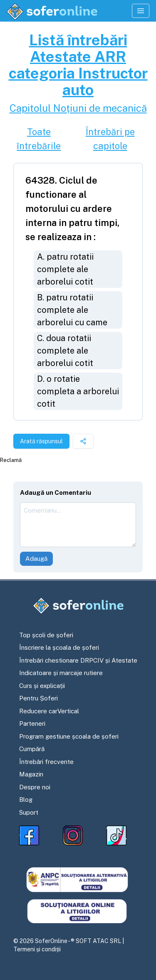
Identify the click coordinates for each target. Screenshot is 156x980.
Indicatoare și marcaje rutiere (61, 673)
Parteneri (32, 723)
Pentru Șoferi (38, 698)
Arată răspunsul (41, 441)
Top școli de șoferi (46, 635)
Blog (26, 799)
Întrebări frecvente (46, 762)
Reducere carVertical (49, 711)
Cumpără (32, 749)
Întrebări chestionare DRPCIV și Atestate (78, 660)
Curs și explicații (42, 686)
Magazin (31, 774)
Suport (29, 812)
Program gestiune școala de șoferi (69, 736)
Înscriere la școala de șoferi (59, 647)
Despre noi (35, 787)
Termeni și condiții (37, 949)
